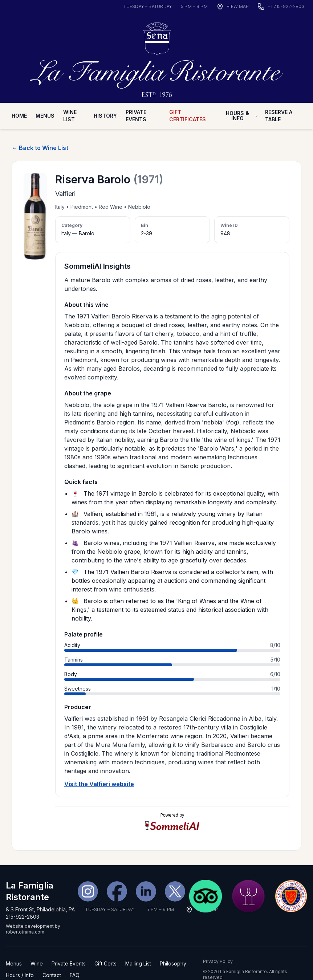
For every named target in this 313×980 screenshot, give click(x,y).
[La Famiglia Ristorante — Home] (156, 50)
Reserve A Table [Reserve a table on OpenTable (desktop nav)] (279, 101)
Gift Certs (105, 949)
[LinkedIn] (146, 877)
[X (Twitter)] (175, 877)
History (105, 101)
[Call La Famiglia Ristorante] (281, 7)
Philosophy (173, 949)
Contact (52, 960)
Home (19, 101)
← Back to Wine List (40, 133)
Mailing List (138, 949)
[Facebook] (117, 877)
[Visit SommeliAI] (172, 811)
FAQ (75, 960)
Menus (45, 101)
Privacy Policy (218, 946)
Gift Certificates (188, 101)
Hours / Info (20, 960)
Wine (37, 949)
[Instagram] (88, 877)
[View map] (233, 7)
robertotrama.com (25, 917)
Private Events (136, 101)
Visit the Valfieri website (99, 769)
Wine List (70, 101)
